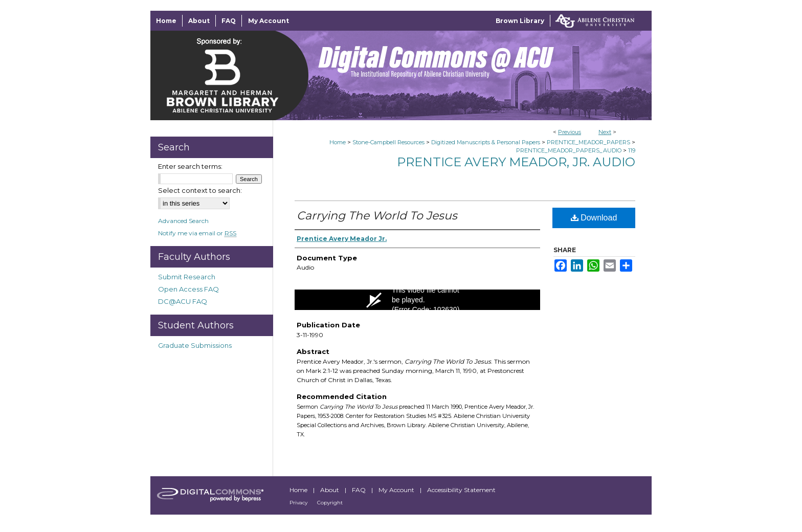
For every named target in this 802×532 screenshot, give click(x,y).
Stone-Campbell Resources (388, 142)
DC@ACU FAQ (183, 301)
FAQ (360, 490)
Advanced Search (183, 221)
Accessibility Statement (461, 490)
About (330, 490)
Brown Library (520, 21)
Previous (570, 132)
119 (632, 150)
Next (605, 132)
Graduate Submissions (195, 345)
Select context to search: (200, 190)
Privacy (299, 503)
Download (594, 218)
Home (338, 142)
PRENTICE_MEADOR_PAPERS (588, 142)
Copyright (330, 503)
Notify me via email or (197, 233)
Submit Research (187, 277)
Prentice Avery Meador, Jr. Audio (516, 162)
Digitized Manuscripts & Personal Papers (486, 142)
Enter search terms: (190, 166)
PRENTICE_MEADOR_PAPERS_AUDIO (569, 150)
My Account (397, 490)
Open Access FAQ (188, 289)
